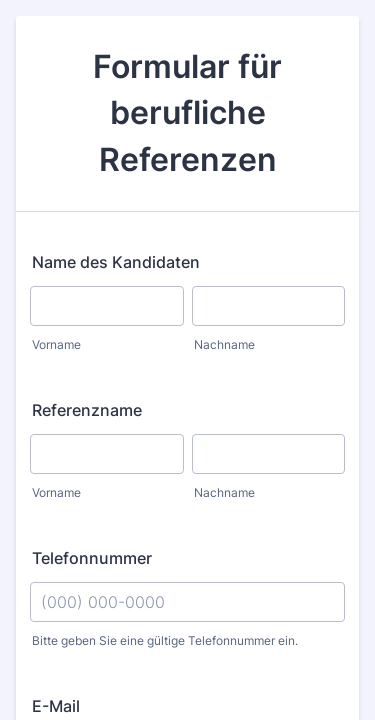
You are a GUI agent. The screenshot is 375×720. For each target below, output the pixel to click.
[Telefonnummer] (187, 602)
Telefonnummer (92, 558)
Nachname (224, 344)
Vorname (56, 344)
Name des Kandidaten (116, 262)
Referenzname (87, 410)
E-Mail (56, 706)
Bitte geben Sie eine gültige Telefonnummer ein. (165, 640)
